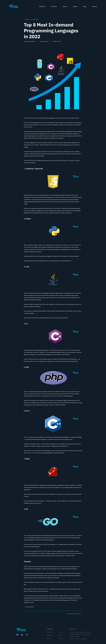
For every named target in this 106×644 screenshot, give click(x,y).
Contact (95, 7)
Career (75, 7)
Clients (65, 7)
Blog (85, 7)
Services (54, 7)
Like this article (30, 607)
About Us (42, 7)
